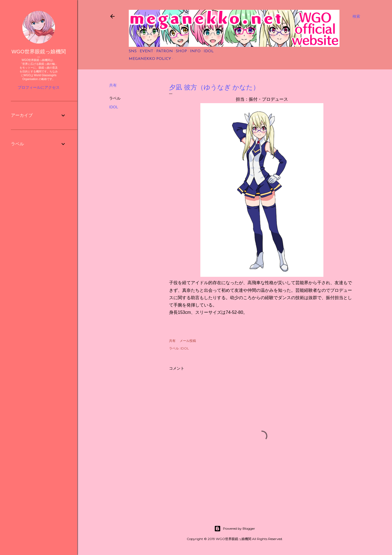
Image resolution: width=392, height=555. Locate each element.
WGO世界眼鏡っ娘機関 (39, 52)
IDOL (209, 51)
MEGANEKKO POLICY (150, 59)
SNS (133, 51)
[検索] (356, 16)
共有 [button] (113, 85)
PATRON (165, 51)
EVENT (146, 51)
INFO (195, 51)
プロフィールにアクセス (39, 87)
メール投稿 (188, 341)
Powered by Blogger (235, 529)
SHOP (181, 51)
